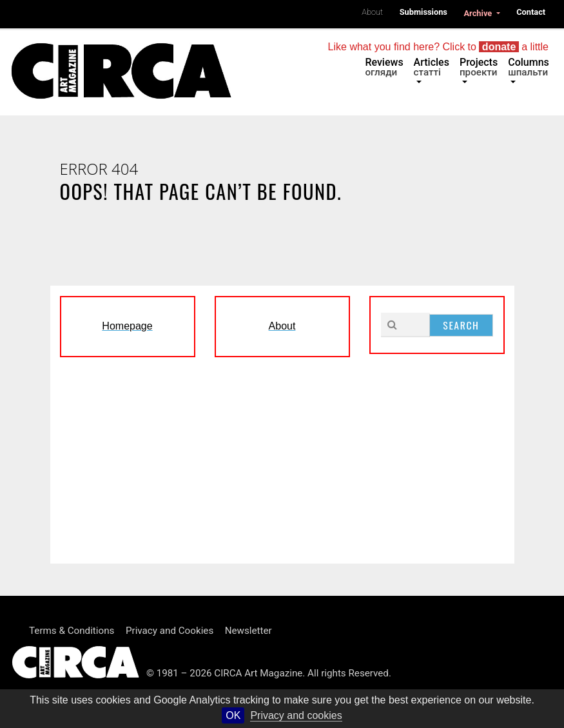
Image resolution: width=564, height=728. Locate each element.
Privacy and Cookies (170, 631)
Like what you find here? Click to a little (438, 47)
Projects (479, 67)
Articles (432, 67)
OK (233, 715)
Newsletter (248, 631)
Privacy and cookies (296, 715)
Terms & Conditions (72, 631)
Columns (529, 67)
